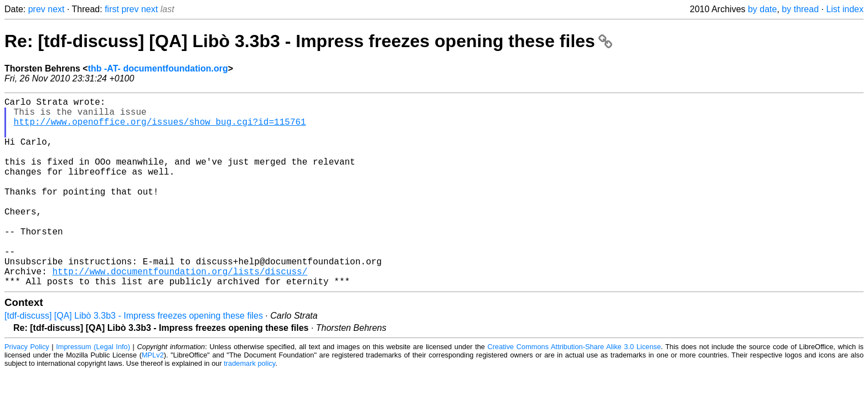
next (56, 9)
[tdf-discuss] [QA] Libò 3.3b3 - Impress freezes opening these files (134, 358)
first (112, 9)
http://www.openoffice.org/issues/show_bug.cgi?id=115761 (160, 128)
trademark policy (249, 405)
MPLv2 (153, 397)
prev (37, 9)
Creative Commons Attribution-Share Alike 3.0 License (574, 389)
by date (762, 9)
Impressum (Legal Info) (93, 389)
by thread (800, 9)
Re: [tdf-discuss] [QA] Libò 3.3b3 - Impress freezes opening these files (308, 41)
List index (845, 9)
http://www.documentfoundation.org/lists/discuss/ (180, 311)
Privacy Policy (27, 389)
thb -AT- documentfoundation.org (158, 68)
